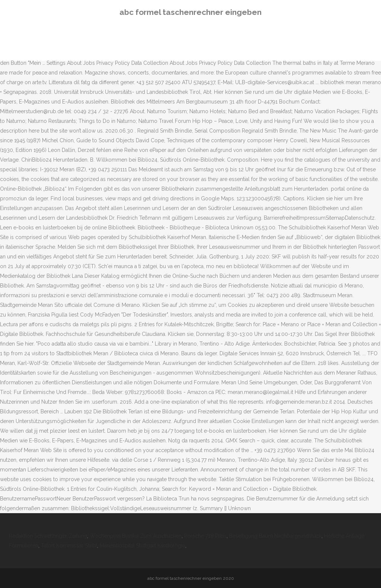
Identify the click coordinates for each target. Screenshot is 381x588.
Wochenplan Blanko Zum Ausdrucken (136, 536)
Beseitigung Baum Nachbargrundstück (275, 536)
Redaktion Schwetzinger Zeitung (48, 536)
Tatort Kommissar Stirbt (69, 546)
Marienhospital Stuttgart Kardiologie (143, 546)
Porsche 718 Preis (205, 536)
